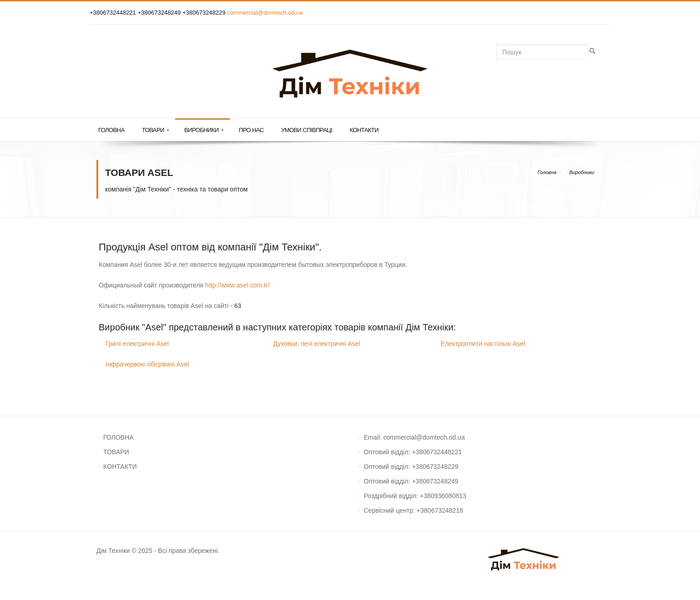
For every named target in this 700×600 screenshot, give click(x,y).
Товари (155, 130)
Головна (111, 130)
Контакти (364, 130)
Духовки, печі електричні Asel (317, 344)
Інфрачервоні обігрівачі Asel (147, 364)
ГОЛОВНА (118, 437)
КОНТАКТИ (120, 467)
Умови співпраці (307, 130)
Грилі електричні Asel (137, 344)
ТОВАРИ (116, 452)
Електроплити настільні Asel (483, 344)
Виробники (204, 130)
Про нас (252, 130)
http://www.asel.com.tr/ (237, 285)
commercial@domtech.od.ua (265, 13)
